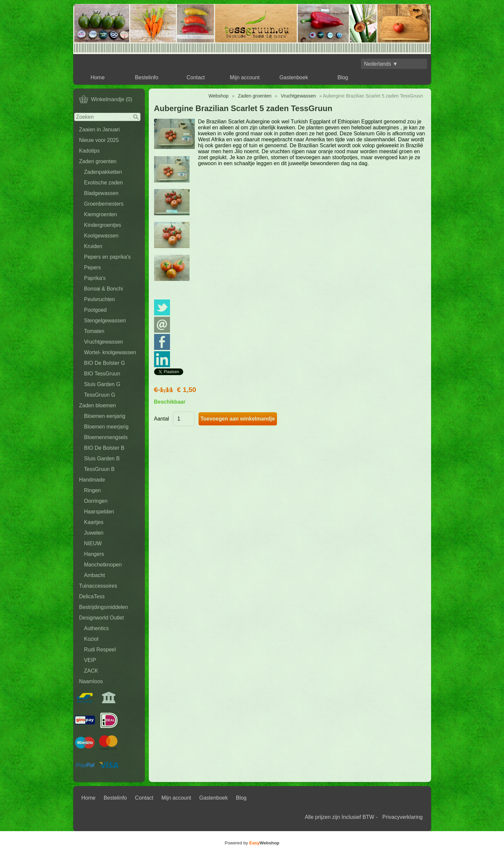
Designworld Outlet (102, 618)
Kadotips (89, 151)
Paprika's (95, 278)
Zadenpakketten (103, 172)
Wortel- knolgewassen (110, 352)
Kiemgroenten (101, 214)
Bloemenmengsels (106, 437)
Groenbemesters (104, 204)
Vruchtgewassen (104, 342)
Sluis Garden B (102, 459)
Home (98, 77)
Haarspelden (99, 512)
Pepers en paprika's (108, 257)
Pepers (93, 267)
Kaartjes (94, 522)
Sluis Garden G (102, 384)
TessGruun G (100, 395)
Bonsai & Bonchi (104, 289)
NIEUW (93, 543)
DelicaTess (92, 596)
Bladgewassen (101, 193)
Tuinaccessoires (98, 586)
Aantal (162, 419)
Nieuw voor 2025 (99, 140)
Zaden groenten (98, 161)
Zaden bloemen (98, 405)
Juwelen (94, 533)
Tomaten (94, 331)
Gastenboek (294, 77)
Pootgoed (96, 310)
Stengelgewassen (105, 321)
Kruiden (93, 246)
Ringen (93, 490)
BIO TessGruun (102, 374)
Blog (343, 77)
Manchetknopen (103, 565)
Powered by (252, 843)
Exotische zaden (104, 183)
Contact (196, 77)
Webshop (219, 96)
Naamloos (91, 681)
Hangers (94, 554)
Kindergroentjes (103, 225)
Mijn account (245, 77)
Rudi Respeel (100, 650)
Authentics (97, 628)
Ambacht (95, 575)
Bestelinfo (146, 77)
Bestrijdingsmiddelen (104, 607)
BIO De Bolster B (104, 448)
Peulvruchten (100, 299)
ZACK (91, 671)
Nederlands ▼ (381, 64)
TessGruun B (99, 469)
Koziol (91, 639)
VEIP (90, 660)
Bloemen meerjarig (106, 427)
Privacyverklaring (403, 817)
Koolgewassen (101, 236)
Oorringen (96, 501)
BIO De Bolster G (105, 363)
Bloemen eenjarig (105, 416)
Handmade (92, 480)
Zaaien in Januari (100, 130)
